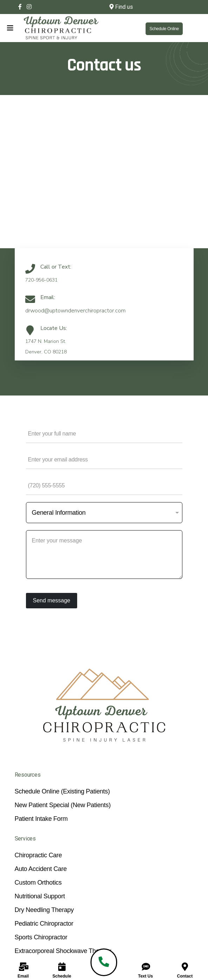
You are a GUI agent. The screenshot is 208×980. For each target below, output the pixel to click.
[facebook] (20, 7)
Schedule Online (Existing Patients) (62, 791)
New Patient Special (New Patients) (63, 805)
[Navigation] (3, 28)
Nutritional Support (40, 896)
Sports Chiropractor (41, 937)
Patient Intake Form (41, 819)
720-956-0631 (41, 280)
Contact (185, 976)
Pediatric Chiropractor (44, 924)
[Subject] (104, 513)
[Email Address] (104, 460)
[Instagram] (29, 7)
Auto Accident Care (41, 869)
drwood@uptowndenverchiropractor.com (75, 311)
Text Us (145, 976)
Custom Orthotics (38, 883)
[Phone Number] (104, 486)
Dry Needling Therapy (44, 910)
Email (23, 976)
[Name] (104, 434)
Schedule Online (164, 29)
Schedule (62, 976)
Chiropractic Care (38, 855)
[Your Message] (104, 555)
